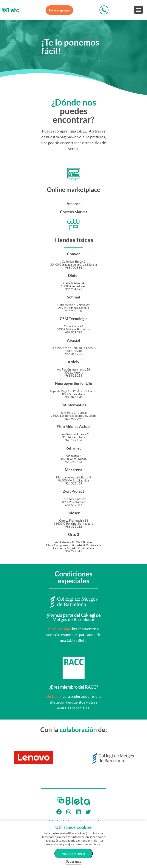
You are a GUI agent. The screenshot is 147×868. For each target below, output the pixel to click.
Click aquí (54, 696)
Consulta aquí (60, 629)
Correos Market (74, 212)
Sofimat (74, 297)
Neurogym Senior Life (73, 383)
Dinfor (73, 275)
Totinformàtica (74, 405)
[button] (138, 10)
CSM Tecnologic (74, 319)
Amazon (73, 204)
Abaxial (73, 340)
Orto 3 (73, 534)
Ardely (73, 362)
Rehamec (73, 448)
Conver (73, 254)
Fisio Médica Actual (73, 426)
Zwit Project (73, 491)
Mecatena (73, 470)
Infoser (73, 513)
